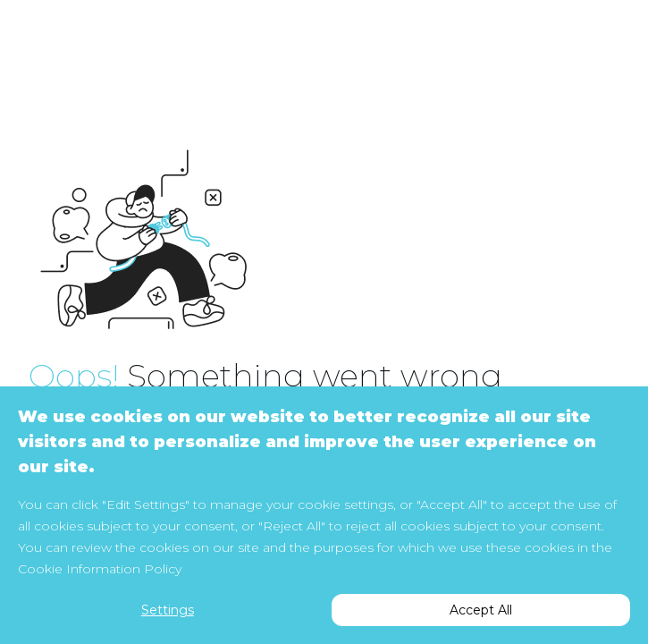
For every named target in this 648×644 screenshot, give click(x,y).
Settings (168, 610)
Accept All (481, 610)
